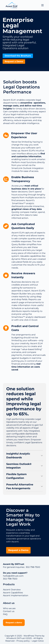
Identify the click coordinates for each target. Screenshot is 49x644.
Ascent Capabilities (13, 593)
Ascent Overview (12, 590)
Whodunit (11, 638)
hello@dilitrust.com (13, 576)
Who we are (9, 608)
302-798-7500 (33, 567)
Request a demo (14, 623)
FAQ (5, 614)
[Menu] (42, 5)
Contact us (9, 611)
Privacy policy (23, 641)
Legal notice (38, 641)
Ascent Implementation (16, 595)
